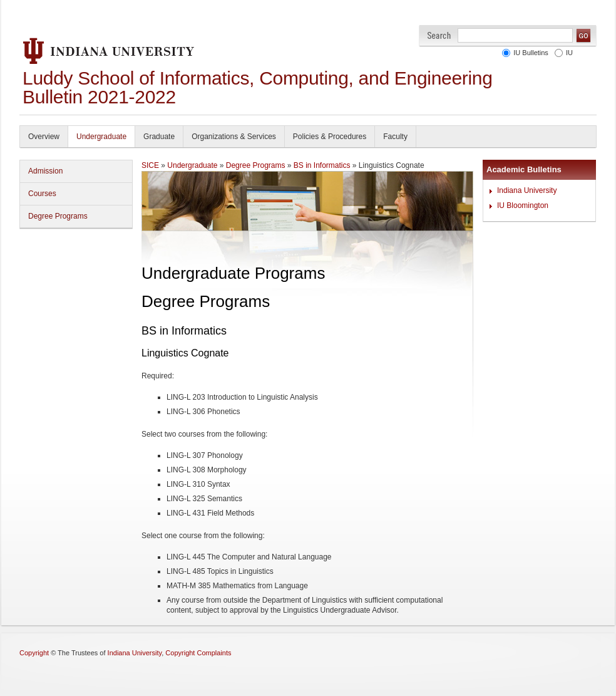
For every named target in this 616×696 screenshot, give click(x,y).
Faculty (395, 137)
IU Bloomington (523, 205)
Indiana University (527, 190)
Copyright (34, 653)
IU (567, 53)
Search (439, 35)
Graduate (159, 137)
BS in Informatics (322, 165)
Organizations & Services (234, 137)
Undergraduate (101, 137)
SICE (150, 165)
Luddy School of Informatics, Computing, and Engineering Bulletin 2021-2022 (258, 87)
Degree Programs (58, 216)
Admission (45, 171)
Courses (42, 194)
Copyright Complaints (198, 653)
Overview (44, 137)
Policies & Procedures (330, 137)
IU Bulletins (529, 53)
